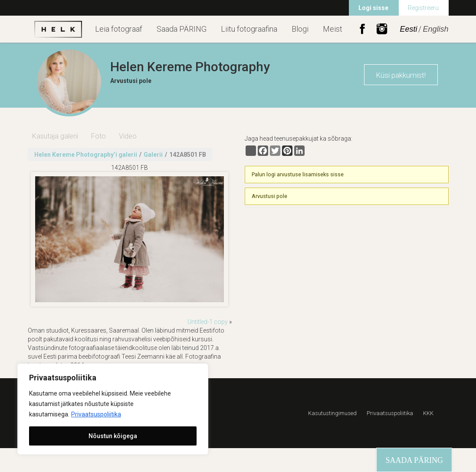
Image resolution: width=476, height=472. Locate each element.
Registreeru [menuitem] (423, 8)
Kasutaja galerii (55, 136)
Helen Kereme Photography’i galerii (86, 155)
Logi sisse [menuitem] (373, 8)
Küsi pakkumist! (401, 75)
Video (128, 136)
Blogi (300, 29)
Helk (58, 29)
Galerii (153, 155)
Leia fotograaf (119, 29)
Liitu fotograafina (249, 29)
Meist (333, 29)
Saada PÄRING (182, 29)
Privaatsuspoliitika (96, 414)
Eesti (408, 29)
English (435, 29)
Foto (98, 136)
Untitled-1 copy (208, 322)
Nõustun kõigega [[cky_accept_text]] (113, 436)
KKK (428, 413)
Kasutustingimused (332, 413)
